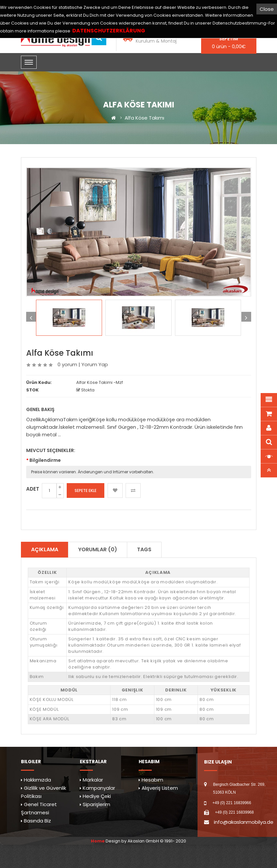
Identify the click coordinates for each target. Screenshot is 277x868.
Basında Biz (37, 821)
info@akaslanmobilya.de (244, 822)
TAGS (144, 549)
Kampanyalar (99, 788)
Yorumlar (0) (98, 549)
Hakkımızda (37, 780)
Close (267, 9)
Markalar (93, 780)
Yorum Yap (95, 364)
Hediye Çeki (97, 796)
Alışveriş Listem (160, 788)
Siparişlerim (96, 804)
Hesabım (152, 780)
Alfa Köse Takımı (144, 118)
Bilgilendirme (45, 460)
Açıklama (45, 549)
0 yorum (67, 364)
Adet (33, 489)
